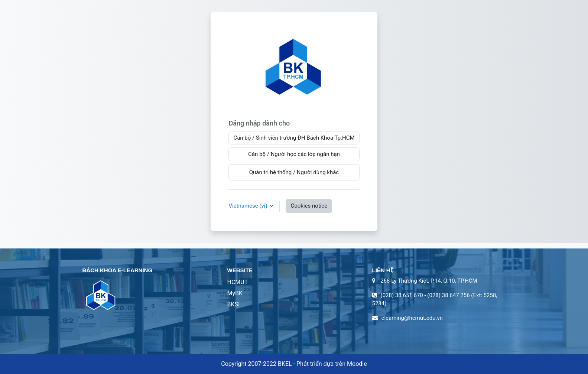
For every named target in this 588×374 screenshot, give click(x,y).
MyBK (235, 293)
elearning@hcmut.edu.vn (412, 318)
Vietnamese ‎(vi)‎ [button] (248, 206)
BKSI (234, 304)
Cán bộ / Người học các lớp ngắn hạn (294, 154)
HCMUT (238, 282)
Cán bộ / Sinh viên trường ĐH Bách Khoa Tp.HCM (294, 138)
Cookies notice (309, 206)
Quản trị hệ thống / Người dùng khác (294, 172)
